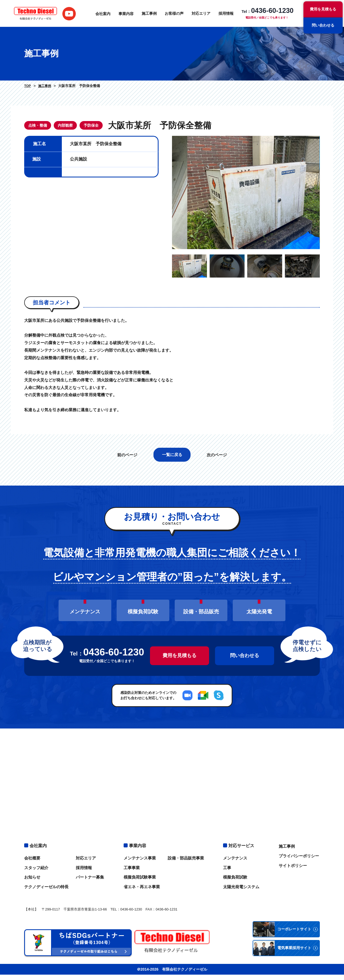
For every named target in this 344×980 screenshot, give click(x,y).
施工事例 (149, 13)
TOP (27, 86)
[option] (246, 199)
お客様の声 (174, 13)
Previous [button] (168, 199)
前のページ (127, 468)
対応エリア (201, 13)
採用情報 (226, 13)
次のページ (217, 468)
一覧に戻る (172, 468)
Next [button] (324, 199)
